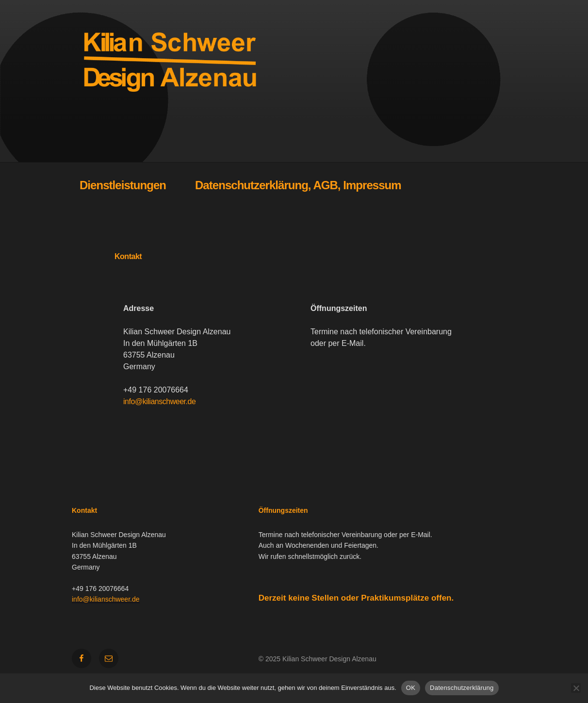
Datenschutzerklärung (462, 688)
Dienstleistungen (123, 185)
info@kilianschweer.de (159, 401)
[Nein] (576, 688)
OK (411, 688)
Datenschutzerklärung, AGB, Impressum (298, 185)
